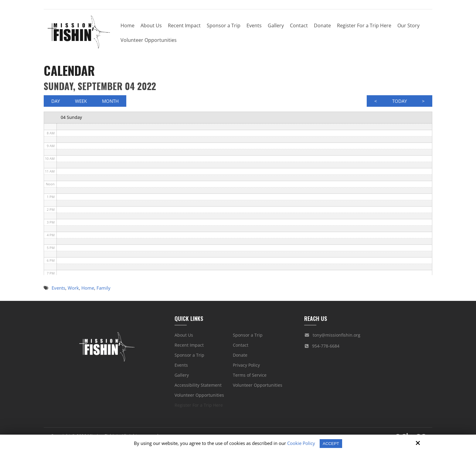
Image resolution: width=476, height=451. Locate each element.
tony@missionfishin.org (337, 337)
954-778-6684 (326, 348)
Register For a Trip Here (199, 407)
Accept (331, 443)
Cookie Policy (300, 443)
